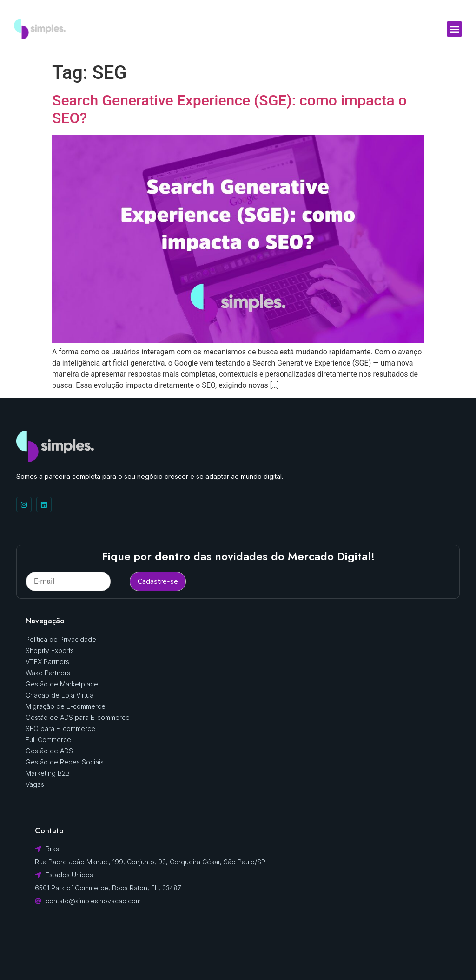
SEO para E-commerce (60, 728)
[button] (454, 29)
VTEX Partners (47, 662)
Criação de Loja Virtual (60, 695)
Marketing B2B (48, 773)
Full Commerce (48, 740)
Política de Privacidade (61, 639)
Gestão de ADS (49, 751)
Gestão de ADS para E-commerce (78, 717)
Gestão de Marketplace (62, 684)
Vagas (35, 784)
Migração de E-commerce (66, 706)
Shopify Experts (50, 650)
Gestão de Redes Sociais (65, 762)
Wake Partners (48, 673)
